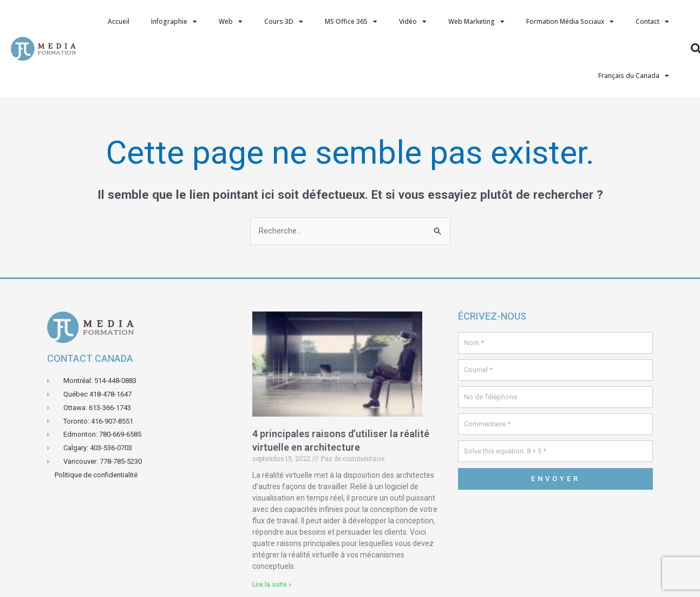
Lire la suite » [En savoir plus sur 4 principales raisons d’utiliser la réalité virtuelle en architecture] (272, 585)
